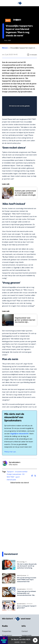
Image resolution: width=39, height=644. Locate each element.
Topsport (10, 472)
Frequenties (7, 631)
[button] (35, 640)
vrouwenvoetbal (21, 472)
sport (18, 477)
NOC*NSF (11, 477)
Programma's (7, 635)
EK (23, 474)
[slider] (19, 112)
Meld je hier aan (10, 452)
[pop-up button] (26, 99)
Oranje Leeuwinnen (14, 474)
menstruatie (11, 480)
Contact (25, 631)
